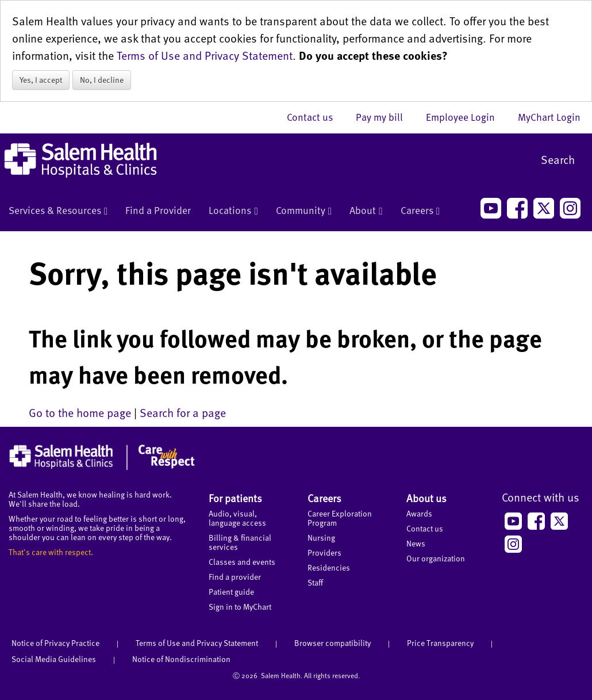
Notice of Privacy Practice (55, 643)
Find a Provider (158, 210)
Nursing (321, 538)
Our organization (436, 558)
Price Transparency (440, 643)
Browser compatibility (332, 643)
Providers (324, 552)
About (366, 211)
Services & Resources (58, 211)
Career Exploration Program (340, 518)
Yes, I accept (41, 80)
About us (426, 498)
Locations (233, 211)
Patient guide (231, 592)
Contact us (316, 117)
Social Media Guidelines (54, 659)
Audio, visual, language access (237, 518)
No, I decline (102, 80)
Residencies (329, 567)
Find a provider (235, 577)
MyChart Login (549, 117)
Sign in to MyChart (240, 607)
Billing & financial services (240, 542)
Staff (315, 582)
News (416, 543)
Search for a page (183, 412)
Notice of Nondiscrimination (181, 659)
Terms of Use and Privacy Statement (205, 55)
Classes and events (242, 562)
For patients (235, 498)
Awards (419, 513)
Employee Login (466, 117)
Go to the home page (80, 412)
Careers (420, 211)
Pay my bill (385, 117)
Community (304, 211)
